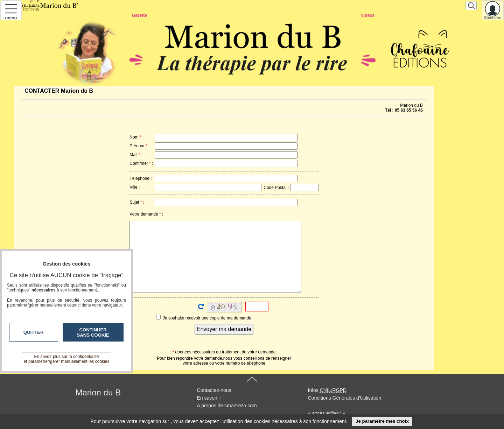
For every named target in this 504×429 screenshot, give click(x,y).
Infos (327, 390)
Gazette (139, 15)
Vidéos (368, 15)
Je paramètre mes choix (382, 421)
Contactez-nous (214, 390)
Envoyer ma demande (224, 329)
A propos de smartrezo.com (227, 406)
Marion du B (98, 392)
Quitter (34, 332)
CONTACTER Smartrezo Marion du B (255, 24)
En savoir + (209, 398)
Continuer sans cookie (93, 332)
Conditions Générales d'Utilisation (345, 398)
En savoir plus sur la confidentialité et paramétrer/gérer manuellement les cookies (67, 359)
